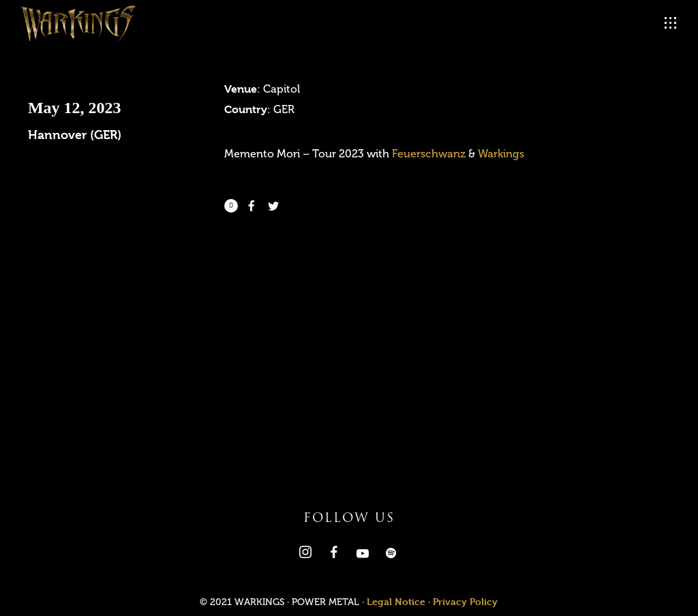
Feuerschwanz (429, 154)
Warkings (501, 154)
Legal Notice (396, 601)
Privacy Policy (465, 601)
